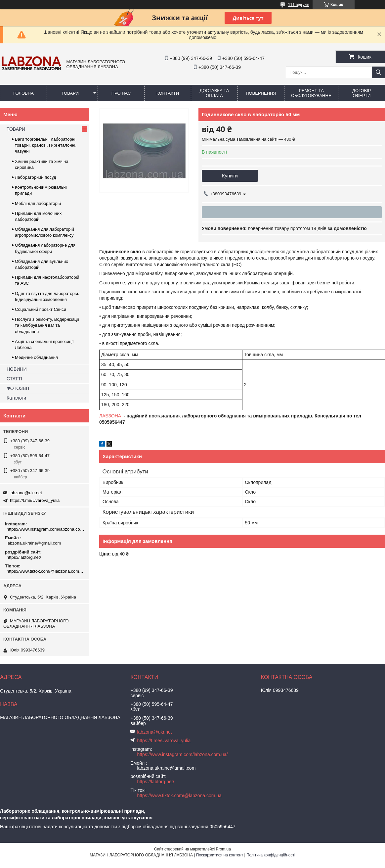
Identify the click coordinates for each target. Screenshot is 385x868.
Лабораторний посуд (36, 177)
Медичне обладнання (36, 357)
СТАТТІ (14, 379)
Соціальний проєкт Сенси (41, 309)
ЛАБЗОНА (110, 416)
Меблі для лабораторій (38, 203)
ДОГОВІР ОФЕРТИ (362, 93)
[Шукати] (378, 72)
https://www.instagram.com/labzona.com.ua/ (45, 529)
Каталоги (16, 398)
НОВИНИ (17, 369)
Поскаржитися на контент (220, 855)
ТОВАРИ (70, 93)
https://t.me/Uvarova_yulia (35, 500)
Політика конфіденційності (271, 855)
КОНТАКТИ (168, 93)
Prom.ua (223, 849)
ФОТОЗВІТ (18, 388)
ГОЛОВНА (23, 93)
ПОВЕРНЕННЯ (261, 93)
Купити (230, 176)
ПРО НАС (121, 93)
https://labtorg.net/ (24, 557)
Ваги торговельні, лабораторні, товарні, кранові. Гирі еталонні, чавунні (46, 145)
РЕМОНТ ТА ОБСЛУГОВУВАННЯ (311, 93)
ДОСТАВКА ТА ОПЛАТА (214, 93)
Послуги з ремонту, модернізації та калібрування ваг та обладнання (47, 325)
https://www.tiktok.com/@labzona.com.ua (45, 571)
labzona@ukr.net (26, 493)
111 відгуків (299, 5)
